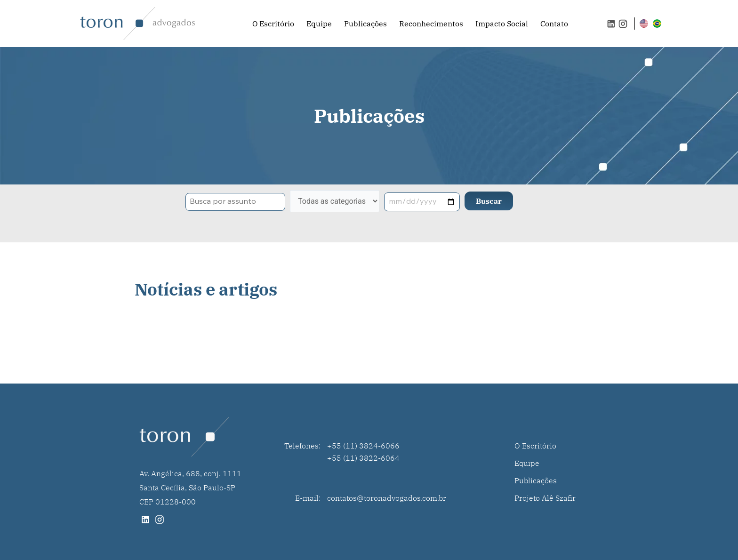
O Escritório (273, 24)
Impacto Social (502, 24)
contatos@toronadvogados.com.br (387, 498)
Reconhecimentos (431, 24)
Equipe (319, 24)
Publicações (365, 24)
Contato (554, 24)
